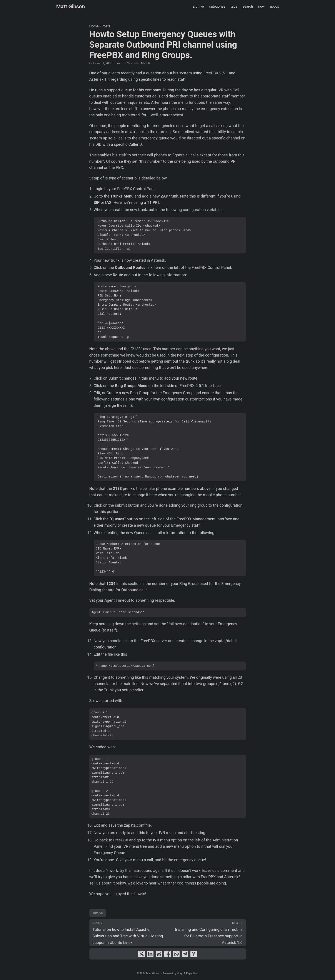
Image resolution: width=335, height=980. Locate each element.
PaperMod (192, 973)
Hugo (180, 973)
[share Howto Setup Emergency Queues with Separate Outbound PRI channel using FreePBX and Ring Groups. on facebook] (168, 954)
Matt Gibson (71, 7)
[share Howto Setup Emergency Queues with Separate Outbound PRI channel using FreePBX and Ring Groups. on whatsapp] (176, 954)
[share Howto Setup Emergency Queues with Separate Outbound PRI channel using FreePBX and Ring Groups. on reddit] (159, 954)
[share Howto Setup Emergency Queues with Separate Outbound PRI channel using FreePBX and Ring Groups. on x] (142, 954)
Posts (106, 26)
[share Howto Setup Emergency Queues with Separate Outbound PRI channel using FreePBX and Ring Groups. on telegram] (185, 954)
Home (94, 26)
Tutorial (98, 913)
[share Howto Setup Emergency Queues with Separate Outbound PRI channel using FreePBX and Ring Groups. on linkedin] (150, 954)
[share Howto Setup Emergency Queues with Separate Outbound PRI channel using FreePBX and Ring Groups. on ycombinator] (194, 954)
